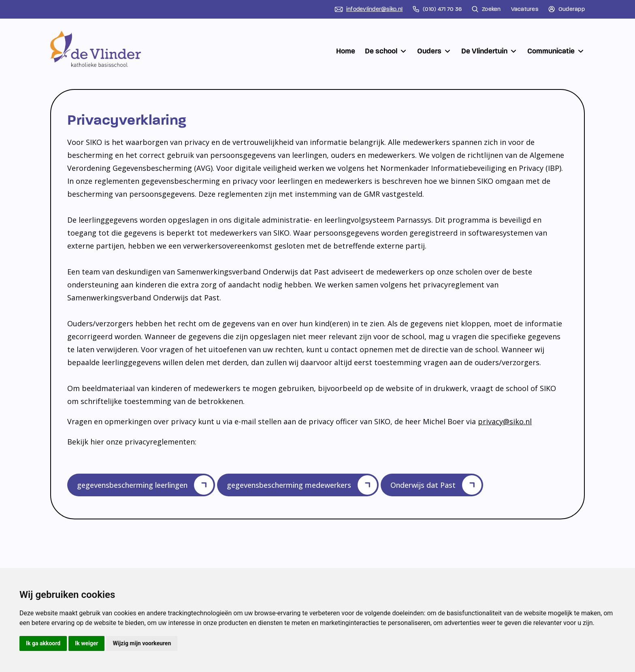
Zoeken (486, 9)
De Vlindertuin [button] (489, 51)
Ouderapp (567, 9)
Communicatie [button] (556, 51)
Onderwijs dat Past (436, 487)
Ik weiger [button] (86, 643)
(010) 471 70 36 (437, 9)
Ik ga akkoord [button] (43, 643)
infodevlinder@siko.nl (369, 9)
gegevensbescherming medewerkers (302, 487)
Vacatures (525, 9)
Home (346, 51)
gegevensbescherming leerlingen (145, 487)
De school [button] (386, 51)
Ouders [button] (434, 51)
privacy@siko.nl (505, 421)
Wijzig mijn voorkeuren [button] (142, 643)
